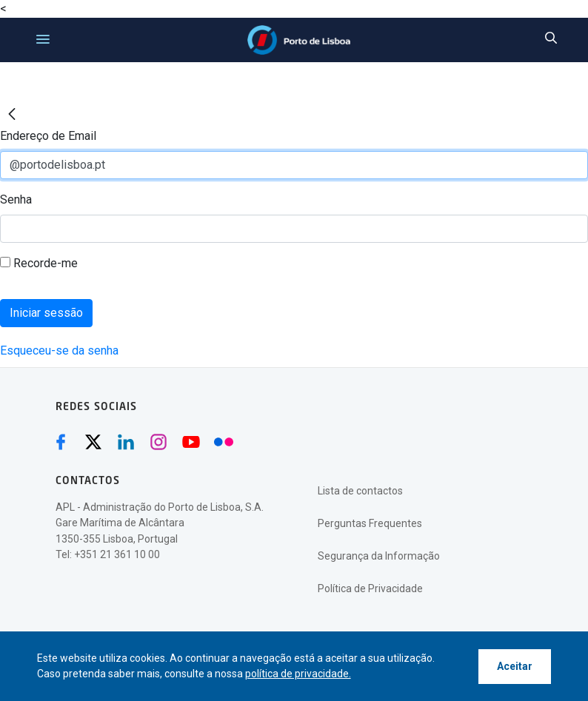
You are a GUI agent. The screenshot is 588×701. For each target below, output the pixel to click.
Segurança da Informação (379, 556)
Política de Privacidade (370, 588)
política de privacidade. (298, 674)
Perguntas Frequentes (370, 523)
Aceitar (515, 666)
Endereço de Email (48, 136)
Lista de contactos (360, 491)
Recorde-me (39, 263)
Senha (16, 199)
